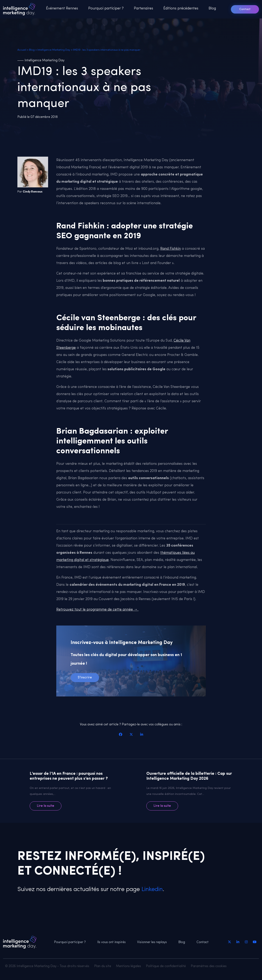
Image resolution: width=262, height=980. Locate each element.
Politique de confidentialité (166, 966)
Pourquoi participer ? (106, 9)
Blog (212, 9)
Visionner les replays (152, 942)
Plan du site (103, 966)
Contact (245, 9)
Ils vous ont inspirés (111, 942)
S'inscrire (85, 678)
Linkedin (151, 889)
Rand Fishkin (171, 249)
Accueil (22, 50)
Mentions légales (129, 966)
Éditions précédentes (181, 9)
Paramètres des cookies (209, 966)
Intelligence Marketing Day (54, 50)
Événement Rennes (62, 9)
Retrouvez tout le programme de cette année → (97, 610)
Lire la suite (46, 806)
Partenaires (143, 9)
